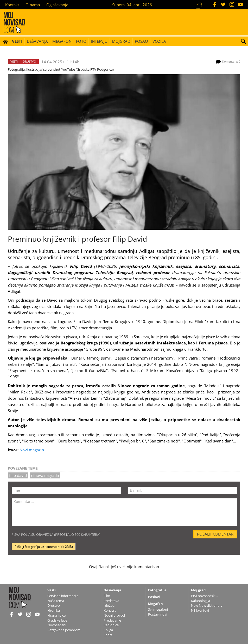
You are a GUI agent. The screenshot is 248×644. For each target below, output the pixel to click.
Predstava (111, 601)
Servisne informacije (63, 596)
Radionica (111, 625)
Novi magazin (32, 450)
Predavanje (112, 620)
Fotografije (157, 590)
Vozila (159, 41)
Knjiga (108, 630)
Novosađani (57, 625)
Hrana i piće (56, 615)
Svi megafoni (158, 609)
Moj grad (198, 590)
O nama (33, 5)
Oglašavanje (57, 5)
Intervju (99, 41)
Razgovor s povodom (64, 630)
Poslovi (154, 597)
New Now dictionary (207, 605)
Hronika (54, 610)
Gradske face (57, 620)
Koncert (110, 610)
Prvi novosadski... (204, 596)
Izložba (109, 605)
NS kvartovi (200, 610)
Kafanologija (201, 601)
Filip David (18, 475)
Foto (81, 41)
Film (107, 596)
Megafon (62, 41)
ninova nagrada (45, 475)
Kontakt (12, 5)
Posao (141, 41)
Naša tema (56, 601)
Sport (108, 635)
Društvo (30, 62)
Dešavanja (37, 41)
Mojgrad (121, 41)
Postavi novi (158, 614)
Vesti (17, 41)
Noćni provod (114, 615)
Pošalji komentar (215, 534)
